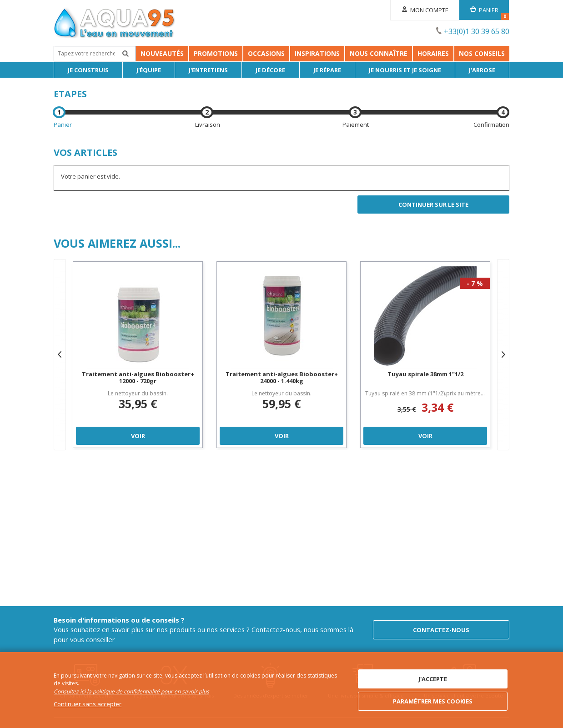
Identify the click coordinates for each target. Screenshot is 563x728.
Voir (138, 436)
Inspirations (317, 53)
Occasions (184, 53)
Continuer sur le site (433, 204)
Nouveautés (80, 53)
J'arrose (482, 70)
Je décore (270, 70)
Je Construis (88, 70)
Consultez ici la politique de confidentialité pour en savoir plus (131, 691)
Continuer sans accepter (88, 704)
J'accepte (433, 679)
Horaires (433, 53)
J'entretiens (208, 70)
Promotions (133, 53)
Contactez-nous (441, 630)
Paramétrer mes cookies (433, 701)
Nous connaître (379, 53)
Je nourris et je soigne (405, 70)
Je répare (327, 70)
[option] (138, 355)
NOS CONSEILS (482, 53)
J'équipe (149, 70)
